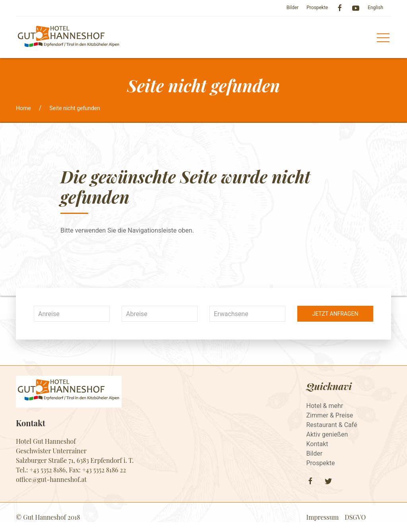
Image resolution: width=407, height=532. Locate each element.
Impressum (323, 517)
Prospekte (317, 8)
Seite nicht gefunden (75, 108)
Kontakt (317, 444)
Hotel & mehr (325, 406)
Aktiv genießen (327, 434)
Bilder (293, 8)
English (375, 8)
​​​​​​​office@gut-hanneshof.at (51, 479)
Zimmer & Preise (330, 415)
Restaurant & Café (332, 425)
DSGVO (355, 517)
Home (23, 108)
